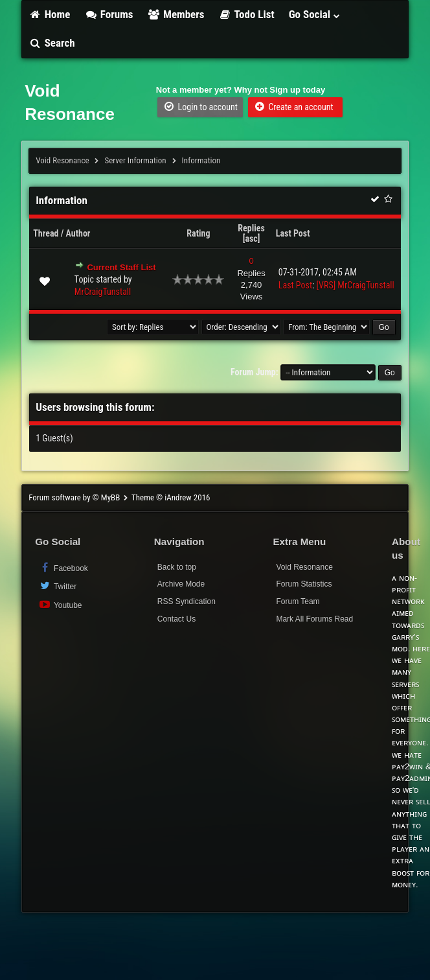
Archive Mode (181, 584)
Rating (198, 233)
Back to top (177, 567)
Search (51, 43)
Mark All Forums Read (314, 619)
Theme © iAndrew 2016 (171, 497)
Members (176, 14)
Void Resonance (62, 160)
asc (251, 239)
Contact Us (176, 619)
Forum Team (298, 601)
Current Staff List (121, 267)
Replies (251, 228)
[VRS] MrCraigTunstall (356, 285)
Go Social (315, 14)
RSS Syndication (187, 601)
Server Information (135, 160)
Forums (108, 14)
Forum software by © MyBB (75, 497)
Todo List (247, 14)
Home (49, 14)
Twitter (57, 586)
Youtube (60, 604)
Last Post (293, 233)
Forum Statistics (304, 584)
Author (78, 233)
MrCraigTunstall (103, 292)
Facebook (63, 567)
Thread (46, 233)
